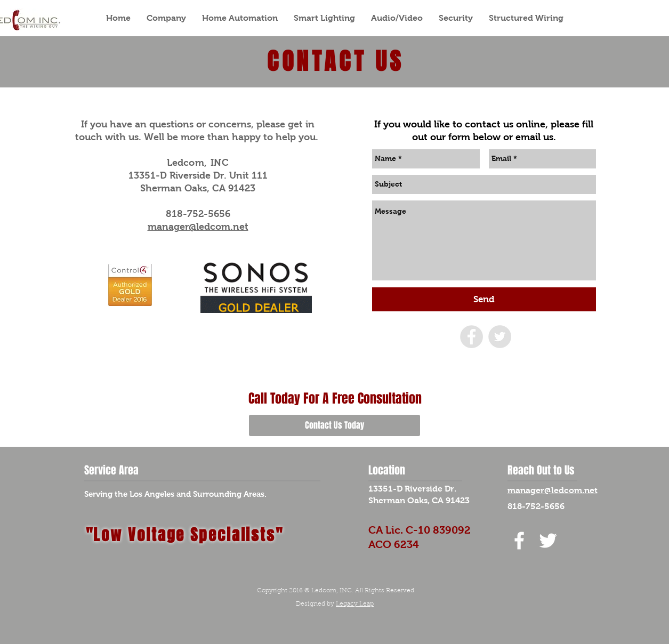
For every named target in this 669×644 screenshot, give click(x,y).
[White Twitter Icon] (548, 541)
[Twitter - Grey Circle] (500, 337)
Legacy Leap (355, 604)
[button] (166, 18)
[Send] (484, 299)
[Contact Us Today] (334, 425)
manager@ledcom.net (198, 227)
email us (534, 137)
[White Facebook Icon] (519, 541)
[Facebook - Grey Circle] (471, 337)
